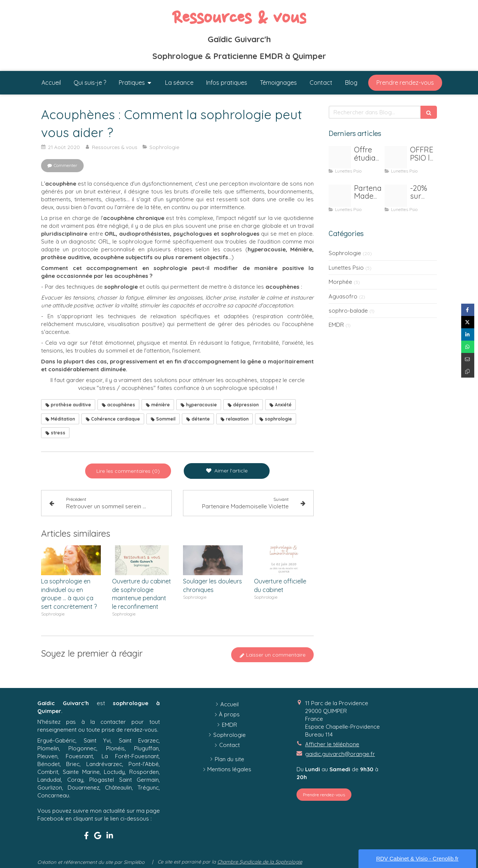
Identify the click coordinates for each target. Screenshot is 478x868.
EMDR (336, 325)
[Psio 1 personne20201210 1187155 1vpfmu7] (396, 157)
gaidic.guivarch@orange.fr (340, 754)
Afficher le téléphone (332, 744)
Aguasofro (343, 296)
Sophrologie (345, 253)
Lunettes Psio (346, 268)
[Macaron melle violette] (340, 196)
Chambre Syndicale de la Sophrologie (260, 862)
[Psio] (396, 196)
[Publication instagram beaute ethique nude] (340, 157)
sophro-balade (348, 311)
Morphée (340, 282)
